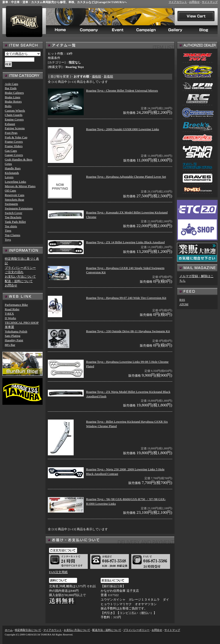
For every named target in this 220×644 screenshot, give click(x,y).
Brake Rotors (13, 101)
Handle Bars (13, 168)
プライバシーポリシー (20, 268)
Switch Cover (14, 213)
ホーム (9, 630)
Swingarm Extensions (19, 208)
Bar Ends (11, 88)
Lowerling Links (15, 182)
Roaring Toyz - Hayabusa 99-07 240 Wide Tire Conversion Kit (126, 298)
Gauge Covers (14, 155)
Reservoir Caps (15, 195)
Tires (8, 231)
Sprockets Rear (14, 200)
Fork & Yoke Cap (16, 137)
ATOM (184, 304)
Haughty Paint (14, 340)
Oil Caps (10, 190)
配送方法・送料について (107, 630)
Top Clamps (13, 235)
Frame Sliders (14, 146)
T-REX (9, 314)
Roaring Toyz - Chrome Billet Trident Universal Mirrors (122, 91)
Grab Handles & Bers (19, 159)
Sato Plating (13, 336)
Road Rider (12, 309)
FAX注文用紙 (58, 572)
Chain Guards (14, 115)
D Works (10, 318)
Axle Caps (11, 84)
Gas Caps (11, 151)
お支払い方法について (20, 277)
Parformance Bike (16, 305)
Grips (8, 164)
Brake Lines (13, 97)
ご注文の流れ (14, 272)
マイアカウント (178, 2)
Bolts (8, 106)
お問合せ (194, 2)
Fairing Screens (15, 128)
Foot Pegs (11, 133)
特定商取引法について (28, 630)
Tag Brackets (13, 217)
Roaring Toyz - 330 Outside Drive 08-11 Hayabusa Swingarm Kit (128, 331)
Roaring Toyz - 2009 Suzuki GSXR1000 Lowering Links (123, 129)
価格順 (96, 76)
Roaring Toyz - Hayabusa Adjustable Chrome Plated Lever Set (126, 177)
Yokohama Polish (16, 331)
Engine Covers (14, 119)
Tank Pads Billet (15, 222)
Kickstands (12, 173)
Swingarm (11, 204)
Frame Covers (14, 142)
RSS (182, 300)
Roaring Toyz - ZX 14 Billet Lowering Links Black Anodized (125, 242)
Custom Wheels (15, 111)
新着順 (108, 76)
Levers (9, 177)
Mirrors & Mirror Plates (20, 186)
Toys (8, 240)
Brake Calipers (14, 93)
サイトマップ (210, 2)
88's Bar (10, 345)
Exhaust (10, 124)
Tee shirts (11, 226)
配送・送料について (19, 281)
